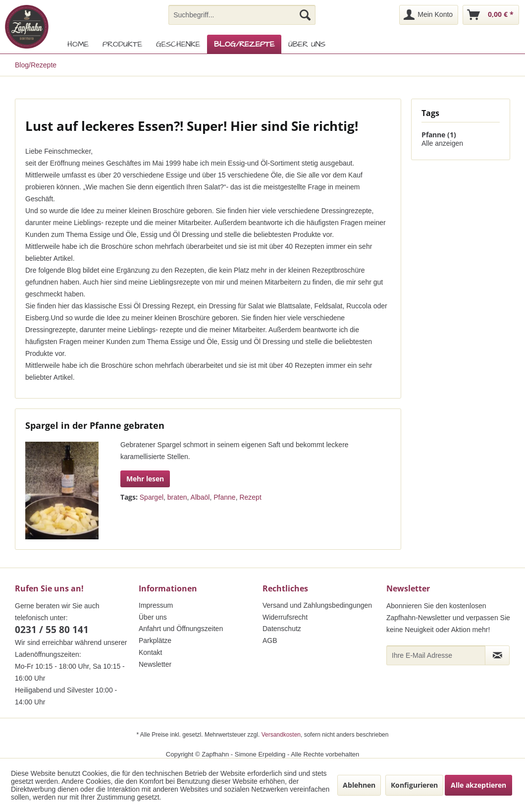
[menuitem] (242, 15)
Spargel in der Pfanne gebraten (95, 425)
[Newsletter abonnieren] (497, 655)
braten (177, 497)
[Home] (78, 44)
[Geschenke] (178, 44)
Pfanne (224, 497)
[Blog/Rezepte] (244, 44)
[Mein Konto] (429, 15)
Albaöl (200, 497)
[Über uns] (307, 44)
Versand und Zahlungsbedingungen (317, 605)
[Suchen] (305, 15)
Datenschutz (282, 629)
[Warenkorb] (491, 15)
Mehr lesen (145, 479)
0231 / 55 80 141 (52, 630)
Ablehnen (359, 785)
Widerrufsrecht (285, 617)
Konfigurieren (414, 785)
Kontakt (150, 652)
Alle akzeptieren (478, 785)
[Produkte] (122, 44)
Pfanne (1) (439, 135)
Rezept (250, 497)
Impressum (156, 605)
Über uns (153, 617)
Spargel (152, 497)
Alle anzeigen (442, 143)
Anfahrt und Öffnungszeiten (181, 629)
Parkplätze (155, 640)
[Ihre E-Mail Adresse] (436, 655)
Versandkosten (281, 735)
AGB (270, 640)
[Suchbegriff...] (242, 15)
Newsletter (155, 664)
